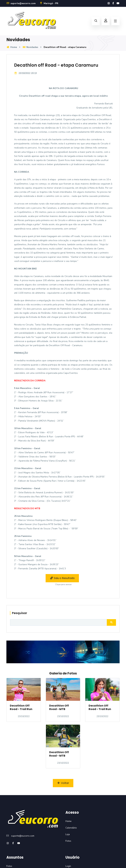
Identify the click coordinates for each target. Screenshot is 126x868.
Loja (68, 834)
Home (12, 47)
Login (68, 866)
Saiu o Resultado (62, 578)
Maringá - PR (49, 3)
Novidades (30, 47)
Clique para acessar (63, 585)
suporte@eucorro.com (21, 3)
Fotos (68, 841)
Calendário (71, 828)
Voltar (63, 783)
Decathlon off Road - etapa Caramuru (56, 65)
